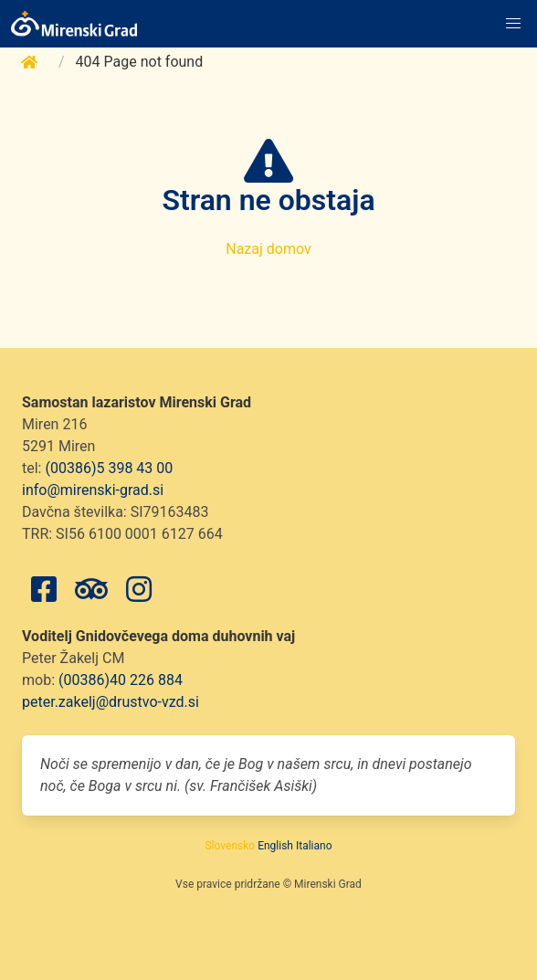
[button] (513, 24)
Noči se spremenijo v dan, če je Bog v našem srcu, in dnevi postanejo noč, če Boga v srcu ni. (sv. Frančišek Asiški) (256, 775)
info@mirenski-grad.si (93, 490)
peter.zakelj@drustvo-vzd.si (111, 702)
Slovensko (230, 846)
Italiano (314, 846)
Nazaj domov (268, 249)
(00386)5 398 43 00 (109, 468)
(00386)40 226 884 (121, 680)
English (275, 846)
